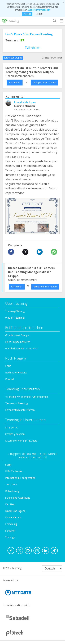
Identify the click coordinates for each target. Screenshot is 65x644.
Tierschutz (11, 484)
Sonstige (10, 537)
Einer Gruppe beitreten (18, 342)
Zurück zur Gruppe (13, 58)
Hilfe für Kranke (14, 471)
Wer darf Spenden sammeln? (21, 348)
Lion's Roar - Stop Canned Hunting (29, 34)
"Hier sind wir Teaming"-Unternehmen (27, 397)
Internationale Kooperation (20, 478)
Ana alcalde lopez (25, 102)
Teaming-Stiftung (15, 311)
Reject (39, 14)
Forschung (11, 524)
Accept (27, 14)
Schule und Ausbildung (18, 498)
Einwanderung (13, 517)
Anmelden (15, 82)
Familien (10, 504)
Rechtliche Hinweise (16, 372)
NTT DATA (11, 428)
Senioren (10, 531)
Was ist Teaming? (15, 318)
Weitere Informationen (39, 10)
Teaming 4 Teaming (16, 403)
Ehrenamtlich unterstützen (20, 410)
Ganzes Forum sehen (52, 58)
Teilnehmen (33, 48)
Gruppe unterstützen (44, 82)
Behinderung (12, 491)
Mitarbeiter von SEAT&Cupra (21, 441)
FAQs (8, 366)
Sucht (8, 465)
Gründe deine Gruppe (17, 335)
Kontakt (10, 379)
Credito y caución (15, 434)
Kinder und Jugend (15, 511)
